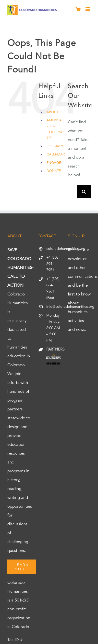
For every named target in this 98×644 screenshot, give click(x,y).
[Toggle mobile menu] (88, 9)
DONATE (54, 171)
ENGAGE (54, 163)
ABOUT (53, 112)
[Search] (84, 191)
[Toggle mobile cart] (78, 9)
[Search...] (73, 191)
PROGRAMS (56, 146)
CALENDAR (56, 154)
